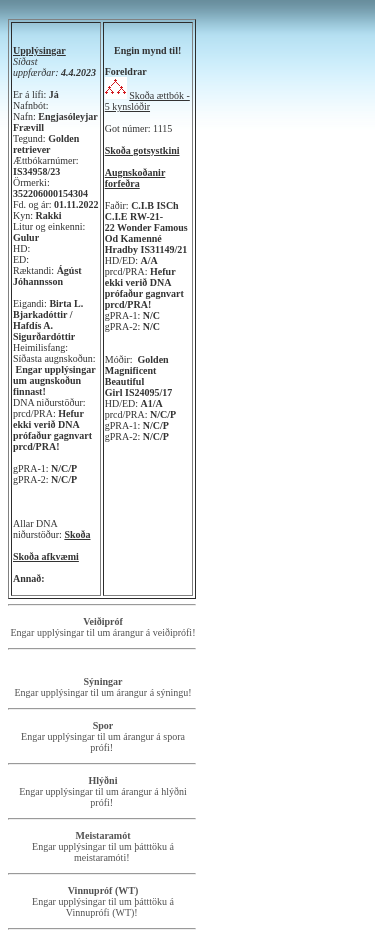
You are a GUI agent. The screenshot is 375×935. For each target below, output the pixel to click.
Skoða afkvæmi (46, 556)
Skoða (77, 534)
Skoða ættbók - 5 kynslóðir (147, 101)
